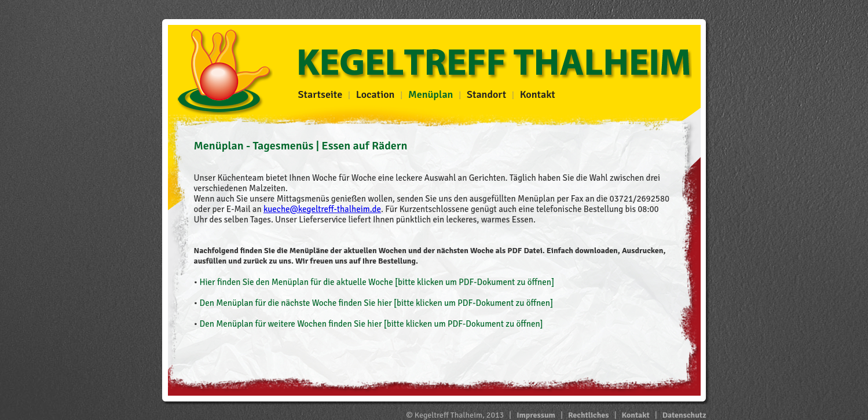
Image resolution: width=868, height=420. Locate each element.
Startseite (321, 94)
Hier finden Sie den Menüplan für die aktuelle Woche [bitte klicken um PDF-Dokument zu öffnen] (377, 282)
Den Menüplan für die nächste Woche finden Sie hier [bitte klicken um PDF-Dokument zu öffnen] (376, 303)
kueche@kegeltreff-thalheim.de (322, 209)
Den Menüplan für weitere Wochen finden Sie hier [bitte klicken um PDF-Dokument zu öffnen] (371, 324)
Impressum (536, 415)
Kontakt (538, 94)
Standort (486, 94)
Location (376, 94)
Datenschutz (684, 415)
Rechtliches (588, 415)
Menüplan (431, 94)
